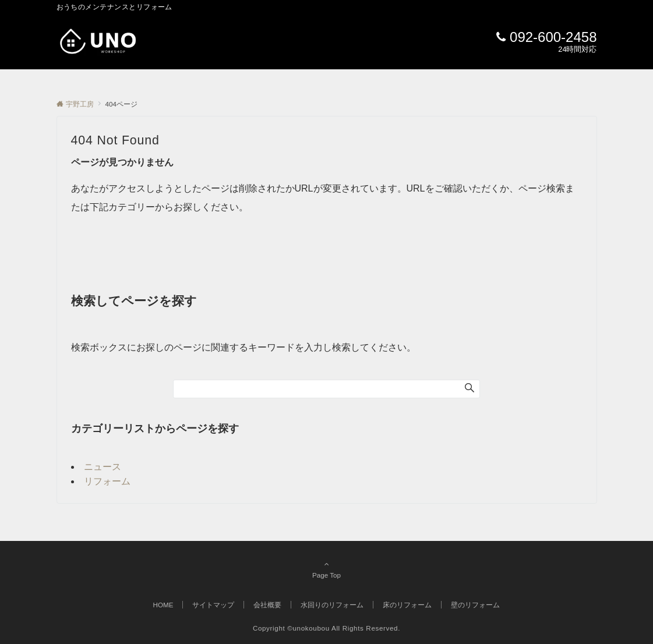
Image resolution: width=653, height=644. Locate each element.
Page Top (327, 569)
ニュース (103, 467)
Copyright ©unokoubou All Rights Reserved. (326, 628)
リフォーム (107, 481)
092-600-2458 (553, 37)
